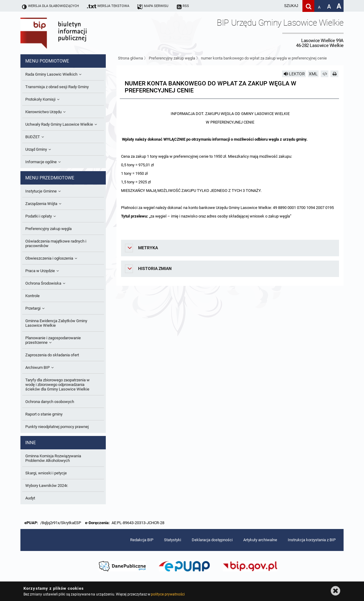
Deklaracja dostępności (212, 540)
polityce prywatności (168, 594)
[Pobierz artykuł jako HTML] (325, 74)
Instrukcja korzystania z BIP (312, 540)
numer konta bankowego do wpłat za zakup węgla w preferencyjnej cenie (264, 58)
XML (313, 74)
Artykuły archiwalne (260, 540)
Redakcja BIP (142, 540)
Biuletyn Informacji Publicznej (71, 33)
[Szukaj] (308, 6)
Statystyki (173, 540)
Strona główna (130, 58)
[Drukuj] (334, 74)
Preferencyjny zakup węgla (172, 58)
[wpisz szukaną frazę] (276, 6)
